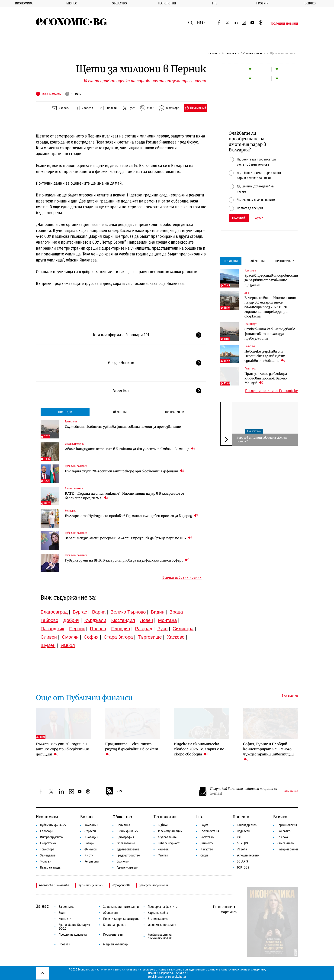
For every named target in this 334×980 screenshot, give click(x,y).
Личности (207, 843)
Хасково (176, 637)
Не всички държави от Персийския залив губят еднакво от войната (265, 356)
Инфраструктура (75, 444)
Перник (77, 629)
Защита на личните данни (121, 907)
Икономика (24, 3)
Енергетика (254, 431)
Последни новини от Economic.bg (272, 391)
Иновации (91, 837)
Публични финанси (253, 53)
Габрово (49, 620)
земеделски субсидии (154, 885)
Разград (144, 629)
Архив (259, 218)
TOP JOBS (243, 867)
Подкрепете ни (113, 935)
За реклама (67, 907)
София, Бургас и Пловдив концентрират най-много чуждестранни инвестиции (268, 752)
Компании (71, 511)
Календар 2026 (247, 825)
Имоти (89, 855)
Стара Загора (118, 637)
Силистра (183, 629)
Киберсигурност (169, 843)
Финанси (91, 849)
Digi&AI (163, 825)
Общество (119, 3)
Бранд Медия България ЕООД (74, 927)
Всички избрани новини (182, 578)
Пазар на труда (50, 867)
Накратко (284, 831)
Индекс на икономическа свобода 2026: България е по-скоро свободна (200, 749)
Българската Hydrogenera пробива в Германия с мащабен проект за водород (131, 516)
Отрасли (90, 831)
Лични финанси (74, 488)
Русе (162, 629)
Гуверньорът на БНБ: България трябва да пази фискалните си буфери (127, 560)
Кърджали (95, 620)
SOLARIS (242, 861)
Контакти (65, 919)
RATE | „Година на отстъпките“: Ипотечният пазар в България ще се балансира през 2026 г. (124, 496)
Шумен (48, 645)
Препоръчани (175, 412)
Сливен (49, 637)
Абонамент (111, 913)
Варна (99, 612)
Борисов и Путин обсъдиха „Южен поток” (262, 439)
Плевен (98, 629)
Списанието (286, 843)
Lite (215, 3)
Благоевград (54, 612)
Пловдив (120, 629)
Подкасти (243, 831)
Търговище (150, 637)
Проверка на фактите (163, 907)
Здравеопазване (128, 849)
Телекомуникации (170, 831)
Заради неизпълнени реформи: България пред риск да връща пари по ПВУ (129, 538)
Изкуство (207, 849)
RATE (240, 837)
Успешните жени (248, 855)
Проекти (262, 3)
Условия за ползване (162, 925)
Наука (204, 825)
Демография (125, 837)
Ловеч (147, 620)
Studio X (181, 973)
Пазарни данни (288, 849)
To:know (283, 837)
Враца (176, 612)
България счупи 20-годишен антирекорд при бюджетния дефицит (124, 471)
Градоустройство (128, 855)
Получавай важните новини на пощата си (244, 789)
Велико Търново (128, 612)
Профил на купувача (73, 935)
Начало (212, 53)
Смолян (70, 637)
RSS (113, 791)
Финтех (163, 855)
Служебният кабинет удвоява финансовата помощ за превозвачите (123, 427)
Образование (126, 843)
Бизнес (72, 3)
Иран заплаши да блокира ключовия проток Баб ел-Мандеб (266, 378)
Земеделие (48, 855)
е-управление (167, 837)
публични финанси (91, 885)
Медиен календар (115, 944)
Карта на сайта (158, 913)
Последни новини (284, 23)
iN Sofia (242, 849)
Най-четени (119, 412)
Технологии (167, 3)
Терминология (287, 825)
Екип (62, 913)
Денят (248, 293)
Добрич (71, 620)
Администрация (128, 867)
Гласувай (239, 218)
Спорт (204, 855)
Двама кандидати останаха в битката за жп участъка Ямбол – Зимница (130, 449)
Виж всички (290, 696)
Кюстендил (123, 620)
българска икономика (54, 885)
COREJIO (242, 843)
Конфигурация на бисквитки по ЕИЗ (160, 936)
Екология (123, 861)
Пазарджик (52, 629)
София (91, 637)
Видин (157, 612)
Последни (65, 412)
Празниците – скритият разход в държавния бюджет (132, 749)
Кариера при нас (115, 925)
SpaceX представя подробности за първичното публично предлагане (271, 280)
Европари (47, 831)
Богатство (207, 837)
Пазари (89, 843)
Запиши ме (290, 791)
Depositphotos (177, 977)
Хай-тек (163, 849)
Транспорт (71, 421)
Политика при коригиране (121, 919)
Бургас (80, 612)
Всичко (280, 817)
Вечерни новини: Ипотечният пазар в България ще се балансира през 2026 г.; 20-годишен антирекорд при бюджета (270, 307)
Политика (250, 346)
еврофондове (121, 885)
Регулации (92, 861)
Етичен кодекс (158, 919)
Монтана (167, 620)
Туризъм (46, 861)
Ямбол (68, 645)
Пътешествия (210, 831)
